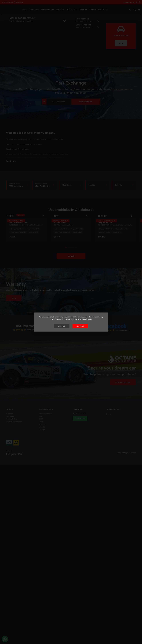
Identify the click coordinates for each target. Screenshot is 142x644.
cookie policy (87, 319)
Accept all (80, 326)
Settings (62, 326)
